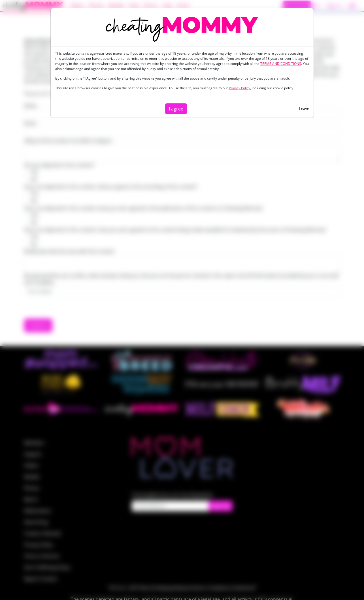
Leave (304, 108)
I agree (176, 109)
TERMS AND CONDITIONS (281, 64)
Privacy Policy (240, 88)
